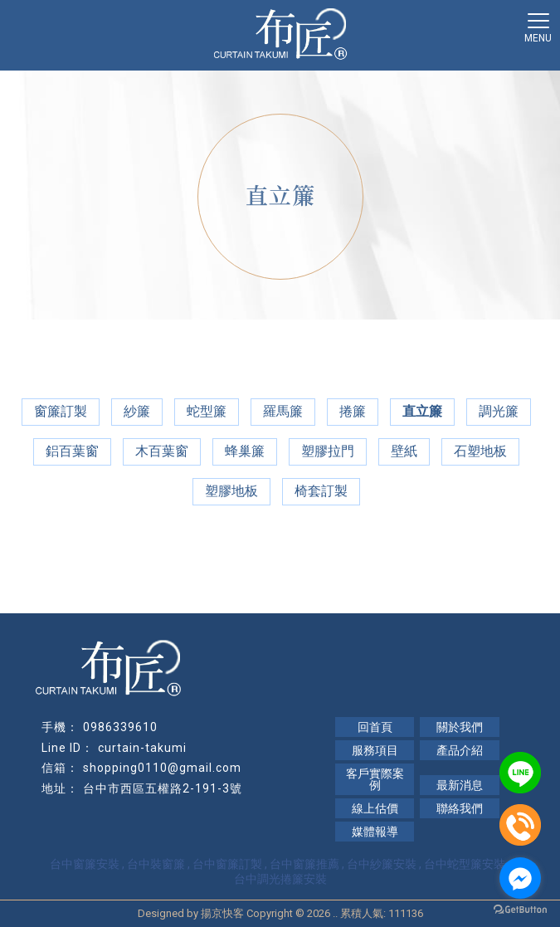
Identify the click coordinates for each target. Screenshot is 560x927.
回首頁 (375, 727)
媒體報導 (375, 832)
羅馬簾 (283, 411)
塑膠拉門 (328, 451)
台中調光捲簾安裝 (280, 879)
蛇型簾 (207, 411)
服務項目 (375, 750)
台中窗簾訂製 (227, 864)
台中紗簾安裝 (382, 864)
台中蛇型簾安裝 (465, 864)
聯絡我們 (460, 808)
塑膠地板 (231, 491)
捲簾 (353, 411)
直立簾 (422, 411)
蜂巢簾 (245, 451)
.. (335, 913)
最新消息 (460, 785)
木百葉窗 (162, 451)
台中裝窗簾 (156, 864)
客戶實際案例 (375, 779)
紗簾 (137, 411)
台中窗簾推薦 (304, 864)
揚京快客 (222, 913)
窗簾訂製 (61, 411)
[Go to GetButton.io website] (520, 910)
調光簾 (499, 411)
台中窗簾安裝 (85, 864)
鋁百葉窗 (72, 451)
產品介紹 (460, 750)
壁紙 (404, 451)
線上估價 (375, 808)
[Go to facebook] (520, 878)
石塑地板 (480, 451)
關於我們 (460, 727)
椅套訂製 (321, 491)
